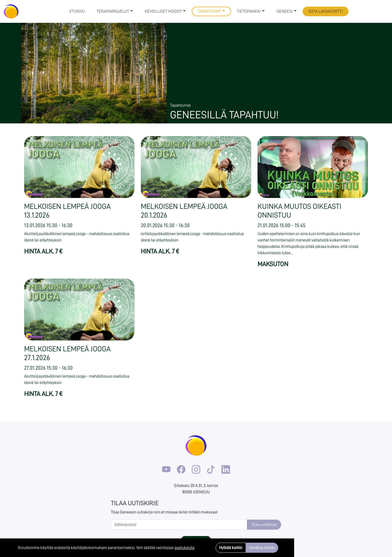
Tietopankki (251, 11)
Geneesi (287, 11)
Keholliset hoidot (165, 11)
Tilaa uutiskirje (264, 525)
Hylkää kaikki (231, 548)
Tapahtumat (211, 11)
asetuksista (184, 548)
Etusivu (77, 11)
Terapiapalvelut (115, 11)
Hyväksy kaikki (262, 548)
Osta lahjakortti (326, 11)
